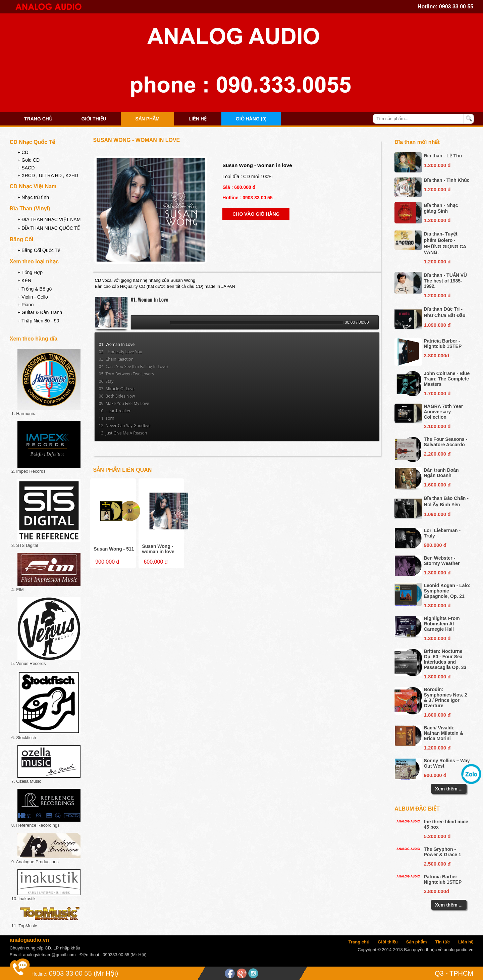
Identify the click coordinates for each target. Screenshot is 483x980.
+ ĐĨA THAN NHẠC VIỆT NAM (49, 219)
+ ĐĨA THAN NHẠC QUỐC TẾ (49, 228)
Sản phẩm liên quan (123, 470)
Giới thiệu (94, 119)
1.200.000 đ (437, 748)
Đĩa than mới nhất (417, 142)
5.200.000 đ (437, 836)
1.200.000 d (437, 165)
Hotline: (39, 974)
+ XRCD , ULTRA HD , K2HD (48, 175)
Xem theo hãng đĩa (34, 339)
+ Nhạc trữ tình (33, 197)
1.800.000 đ (437, 677)
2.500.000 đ (437, 864)
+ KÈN (24, 280)
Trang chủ (38, 119)
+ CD (23, 152)
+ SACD (26, 168)
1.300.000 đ (437, 573)
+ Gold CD (29, 160)
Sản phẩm (147, 119)
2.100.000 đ (437, 426)
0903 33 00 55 (456, 7)
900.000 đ (435, 545)
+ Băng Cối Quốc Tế (39, 250)
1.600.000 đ (437, 485)
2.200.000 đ (437, 454)
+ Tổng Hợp (30, 272)
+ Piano (25, 305)
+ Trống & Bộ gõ (35, 289)
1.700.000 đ (437, 393)
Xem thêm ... (449, 789)
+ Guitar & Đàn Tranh (40, 312)
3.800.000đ (436, 355)
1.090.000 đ (437, 325)
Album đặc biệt (417, 809)
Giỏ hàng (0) (251, 119)
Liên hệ (198, 119)
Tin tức (442, 942)
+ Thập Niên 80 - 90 (38, 321)
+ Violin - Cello (33, 297)
